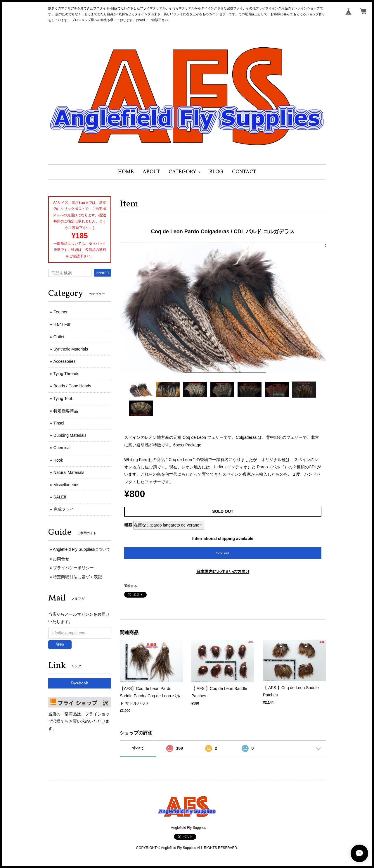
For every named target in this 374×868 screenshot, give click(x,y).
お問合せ (61, 559)
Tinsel (59, 423)
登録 (60, 644)
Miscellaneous (66, 485)
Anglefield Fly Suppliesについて (82, 549)
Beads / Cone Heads (72, 386)
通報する (131, 586)
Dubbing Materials (70, 435)
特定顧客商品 (66, 411)
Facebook (80, 683)
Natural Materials (69, 472)
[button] (185, 172)
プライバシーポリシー (73, 568)
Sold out (223, 553)
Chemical (62, 448)
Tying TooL (63, 398)
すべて (138, 748)
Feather (60, 312)
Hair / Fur (62, 324)
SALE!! (60, 497)
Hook (58, 460)
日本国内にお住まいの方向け (223, 572)
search (103, 272)
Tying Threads (66, 374)
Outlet (59, 337)
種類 (128, 525)
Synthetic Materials (71, 349)
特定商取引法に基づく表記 (77, 577)
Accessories (64, 361)
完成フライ (64, 509)
